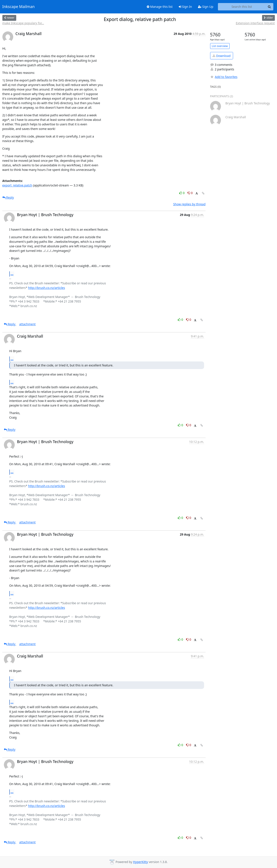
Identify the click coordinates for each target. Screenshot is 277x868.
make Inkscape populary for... (23, 23)
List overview (220, 46)
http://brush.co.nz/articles (47, 288)
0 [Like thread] (182, 193)
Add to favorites (224, 77)
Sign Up (206, 7)
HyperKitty (140, 862)
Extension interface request (255, 23)
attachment (27, 324)
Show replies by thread (189, 204)
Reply (8, 197)
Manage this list (160, 7)
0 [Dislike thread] (190, 193)
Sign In (185, 7)
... (12, 274)
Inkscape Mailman (19, 7)
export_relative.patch (17, 185)
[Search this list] (242, 7)
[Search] (269, 7)
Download (221, 56)
